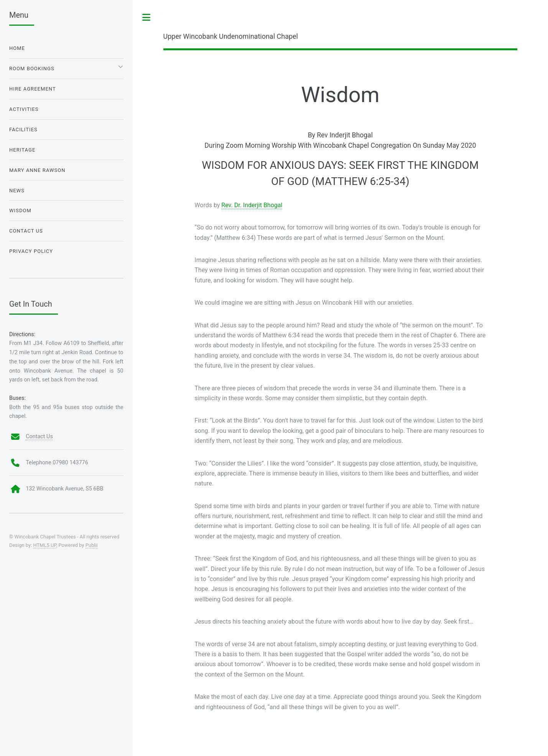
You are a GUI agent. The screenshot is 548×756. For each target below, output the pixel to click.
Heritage (22, 150)
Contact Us (26, 231)
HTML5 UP (45, 545)
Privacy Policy (31, 251)
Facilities (23, 130)
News (17, 191)
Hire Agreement (33, 89)
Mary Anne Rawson (37, 170)
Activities (24, 109)
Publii (92, 545)
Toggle (146, 17)
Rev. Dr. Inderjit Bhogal (252, 205)
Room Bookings (32, 69)
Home (17, 48)
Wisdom (20, 210)
